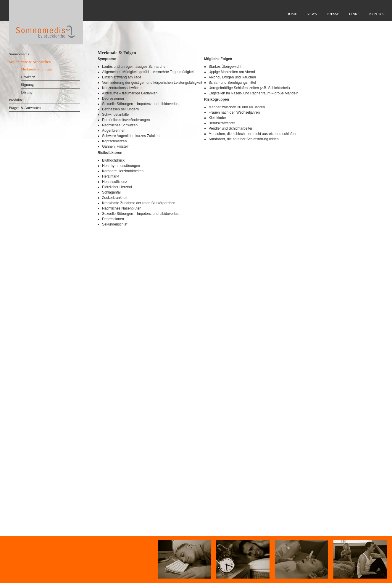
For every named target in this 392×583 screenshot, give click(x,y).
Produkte (16, 100)
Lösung (26, 92)
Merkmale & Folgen (36, 69)
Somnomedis (19, 54)
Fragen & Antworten (25, 108)
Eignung (27, 84)
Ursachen (28, 77)
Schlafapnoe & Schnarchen (30, 62)
